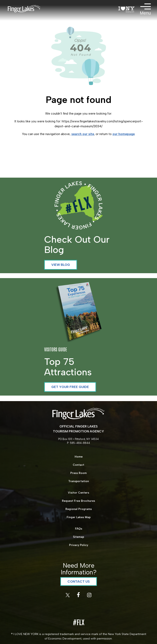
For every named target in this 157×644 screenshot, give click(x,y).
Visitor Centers (78, 493)
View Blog (61, 265)
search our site (83, 134)
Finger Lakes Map (79, 517)
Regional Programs (79, 509)
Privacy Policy (79, 545)
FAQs (79, 529)
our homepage (124, 134)
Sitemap (78, 537)
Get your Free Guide (70, 387)
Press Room (78, 473)
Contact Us (79, 581)
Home (79, 457)
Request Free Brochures (78, 501)
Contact (78, 465)
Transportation (79, 481)
